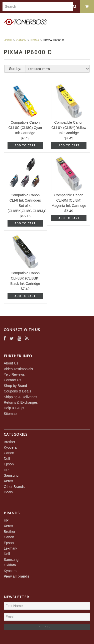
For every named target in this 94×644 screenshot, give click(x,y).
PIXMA (35, 40)
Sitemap (10, 414)
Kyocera (10, 447)
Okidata (10, 565)
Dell (7, 459)
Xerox (8, 481)
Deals (8, 492)
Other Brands (14, 487)
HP (6, 470)
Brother (10, 442)
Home (8, 40)
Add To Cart (25, 145)
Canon (21, 40)
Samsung (11, 475)
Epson (9, 464)
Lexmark (11, 548)
